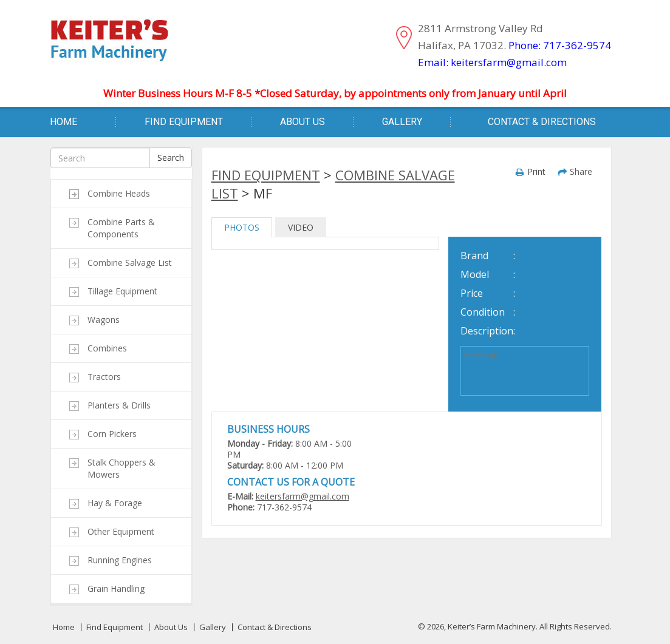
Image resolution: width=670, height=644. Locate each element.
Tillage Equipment (122, 291)
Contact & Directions (542, 122)
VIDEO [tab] (301, 227)
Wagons (104, 320)
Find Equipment (184, 122)
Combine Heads (119, 193)
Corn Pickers (112, 434)
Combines (107, 348)
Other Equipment (121, 531)
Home (63, 122)
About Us (303, 122)
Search (171, 158)
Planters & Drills (119, 405)
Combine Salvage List (130, 263)
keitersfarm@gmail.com (303, 496)
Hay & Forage (115, 503)
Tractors (104, 377)
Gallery (402, 122)
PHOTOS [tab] (242, 227)
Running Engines (120, 560)
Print (536, 171)
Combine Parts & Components (121, 228)
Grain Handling (116, 588)
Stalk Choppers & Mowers (121, 468)
